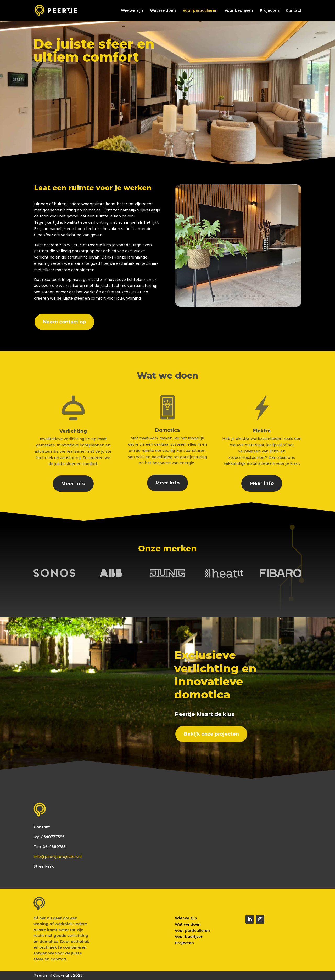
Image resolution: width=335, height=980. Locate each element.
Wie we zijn (132, 11)
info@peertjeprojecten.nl (58, 857)
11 (258, 296)
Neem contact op (64, 322)
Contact (294, 11)
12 (263, 296)
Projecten (269, 11)
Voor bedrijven (239, 11)
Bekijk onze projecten (211, 734)
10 (254, 296)
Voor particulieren (200, 11)
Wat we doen (163, 11)
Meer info (73, 484)
